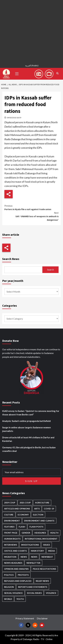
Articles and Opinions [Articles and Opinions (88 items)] (17, 509)
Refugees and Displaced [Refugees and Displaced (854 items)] (18, 581)
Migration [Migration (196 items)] (10, 557)
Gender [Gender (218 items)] (26, 533)
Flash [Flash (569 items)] (22, 527)
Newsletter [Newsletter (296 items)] (33, 563)
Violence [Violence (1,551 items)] (51, 593)
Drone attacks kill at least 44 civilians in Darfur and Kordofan (28, 439)
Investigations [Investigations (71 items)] (30, 545)
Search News (11, 259)
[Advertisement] (31, 31)
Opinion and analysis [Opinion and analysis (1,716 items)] (16, 569)
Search (50, 270)
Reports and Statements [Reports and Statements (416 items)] (33, 587)
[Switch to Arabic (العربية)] (31, 66)
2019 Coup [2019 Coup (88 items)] (10, 503)
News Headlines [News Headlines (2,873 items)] (13, 563)
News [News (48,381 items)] (24, 557)
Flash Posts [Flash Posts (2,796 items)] (36, 527)
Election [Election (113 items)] (38, 515)
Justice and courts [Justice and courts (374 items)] (15, 551)
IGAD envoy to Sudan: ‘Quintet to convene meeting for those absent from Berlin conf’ (31, 413)
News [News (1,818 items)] (34, 557)
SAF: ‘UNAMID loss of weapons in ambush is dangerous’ (31, 216)
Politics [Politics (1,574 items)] (9, 575)
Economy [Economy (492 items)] (23, 515)
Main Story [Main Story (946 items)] (37, 551)
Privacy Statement (25, 618)
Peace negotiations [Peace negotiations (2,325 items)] (44, 569)
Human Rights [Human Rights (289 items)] (12, 539)
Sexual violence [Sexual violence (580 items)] (13, 593)
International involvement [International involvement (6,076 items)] (41, 539)
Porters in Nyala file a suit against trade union (31, 207)
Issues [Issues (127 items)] (47, 545)
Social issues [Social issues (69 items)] (34, 593)
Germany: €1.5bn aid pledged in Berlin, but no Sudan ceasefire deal (29, 449)
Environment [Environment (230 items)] (12, 521)
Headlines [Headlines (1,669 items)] (40, 533)
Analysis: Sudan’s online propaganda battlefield (26, 421)
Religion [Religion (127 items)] (9, 587)
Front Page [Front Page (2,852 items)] (11, 533)
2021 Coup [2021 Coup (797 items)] (25, 503)
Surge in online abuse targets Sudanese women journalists (26, 429)
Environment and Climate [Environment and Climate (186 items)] (39, 521)
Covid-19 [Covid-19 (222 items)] (49, 509)
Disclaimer (42, 618)
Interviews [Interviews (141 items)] (11, 545)
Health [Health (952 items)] (54, 533)
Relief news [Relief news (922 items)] (42, 581)
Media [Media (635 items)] (52, 551)
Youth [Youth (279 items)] (20, 599)
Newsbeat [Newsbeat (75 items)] (47, 557)
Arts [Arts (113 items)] (37, 509)
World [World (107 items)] (8, 599)
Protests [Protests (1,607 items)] (23, 575)
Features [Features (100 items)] (9, 527)
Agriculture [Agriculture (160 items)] (42, 503)
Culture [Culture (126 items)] (9, 515)
